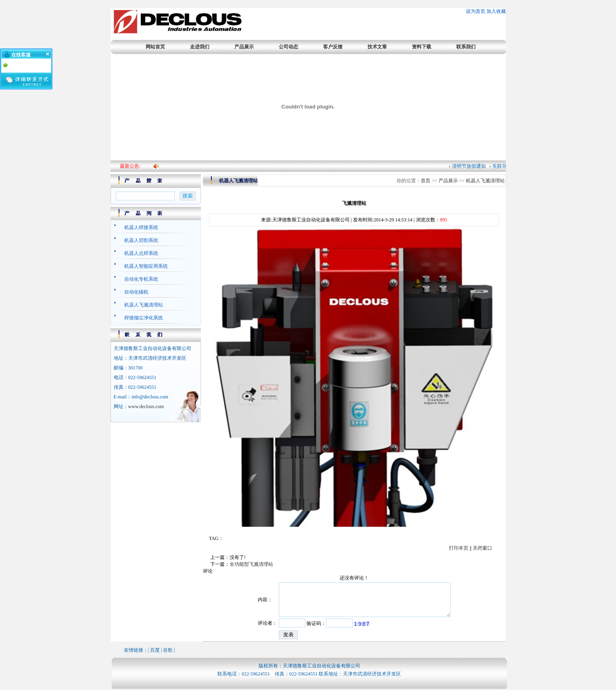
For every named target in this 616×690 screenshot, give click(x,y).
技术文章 (377, 47)
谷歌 (168, 650)
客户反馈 (333, 47)
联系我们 (466, 47)
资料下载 (422, 47)
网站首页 (155, 47)
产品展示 (244, 47)
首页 (426, 181)
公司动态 (288, 47)
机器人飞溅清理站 (485, 181)
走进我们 (200, 47)
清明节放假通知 (470, 166)
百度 (155, 650)
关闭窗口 (482, 548)
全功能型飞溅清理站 (251, 564)
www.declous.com (146, 406)
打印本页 (459, 548)
